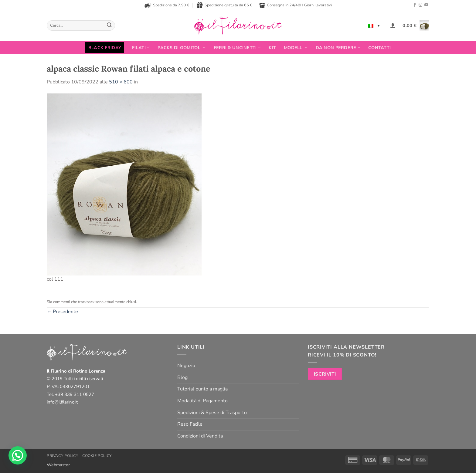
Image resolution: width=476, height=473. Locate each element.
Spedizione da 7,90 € (167, 5)
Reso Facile (190, 424)
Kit (272, 48)
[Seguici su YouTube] (426, 5)
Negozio (186, 366)
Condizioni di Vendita (200, 436)
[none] (374, 25)
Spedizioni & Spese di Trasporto (212, 413)
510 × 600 (121, 82)
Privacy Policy (63, 456)
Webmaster (58, 465)
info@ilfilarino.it (62, 402)
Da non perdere (338, 48)
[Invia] (109, 25)
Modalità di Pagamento (202, 401)
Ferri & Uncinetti (237, 48)
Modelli (296, 48)
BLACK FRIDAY (105, 48)
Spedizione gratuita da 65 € (224, 5)
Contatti (379, 48)
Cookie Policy (97, 456)
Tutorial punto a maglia (202, 389)
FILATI (141, 48)
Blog (182, 377)
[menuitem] (374, 25)
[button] (393, 25)
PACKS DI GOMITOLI (182, 48)
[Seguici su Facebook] (415, 5)
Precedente (62, 312)
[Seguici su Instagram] (420, 5)
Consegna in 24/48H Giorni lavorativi (295, 5)
